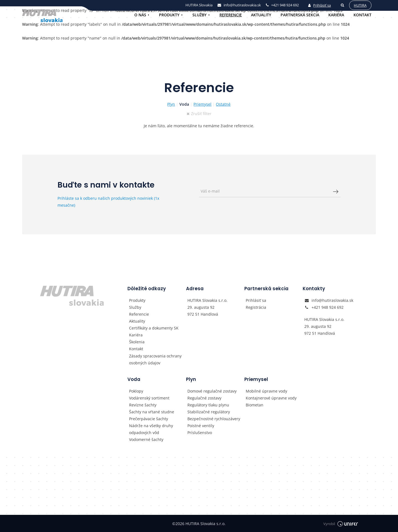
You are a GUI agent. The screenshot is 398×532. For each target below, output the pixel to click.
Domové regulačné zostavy (212, 391)
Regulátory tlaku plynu (208, 405)
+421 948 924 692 (328, 307)
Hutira (360, 5)
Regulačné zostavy (204, 398)
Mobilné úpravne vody (266, 391)
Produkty (169, 15)
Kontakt (362, 15)
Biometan (255, 405)
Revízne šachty (143, 405)
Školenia (137, 342)
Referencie (231, 15)
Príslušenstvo (200, 433)
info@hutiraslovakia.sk (332, 300)
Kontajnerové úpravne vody (271, 398)
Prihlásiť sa (320, 5)
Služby (199, 15)
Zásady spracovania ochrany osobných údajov (155, 359)
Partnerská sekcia (300, 15)
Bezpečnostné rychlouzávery (214, 419)
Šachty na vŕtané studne (152, 412)
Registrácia (256, 307)
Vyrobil (341, 524)
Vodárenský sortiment (149, 398)
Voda (184, 104)
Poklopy (136, 391)
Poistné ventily (201, 426)
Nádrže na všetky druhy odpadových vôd (151, 429)
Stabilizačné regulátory (209, 412)
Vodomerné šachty (146, 439)
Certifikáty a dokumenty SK (154, 328)
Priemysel (202, 104)
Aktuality (261, 15)
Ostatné (223, 104)
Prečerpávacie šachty (149, 419)
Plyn (171, 104)
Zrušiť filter (199, 114)
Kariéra (336, 15)
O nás (140, 15)
